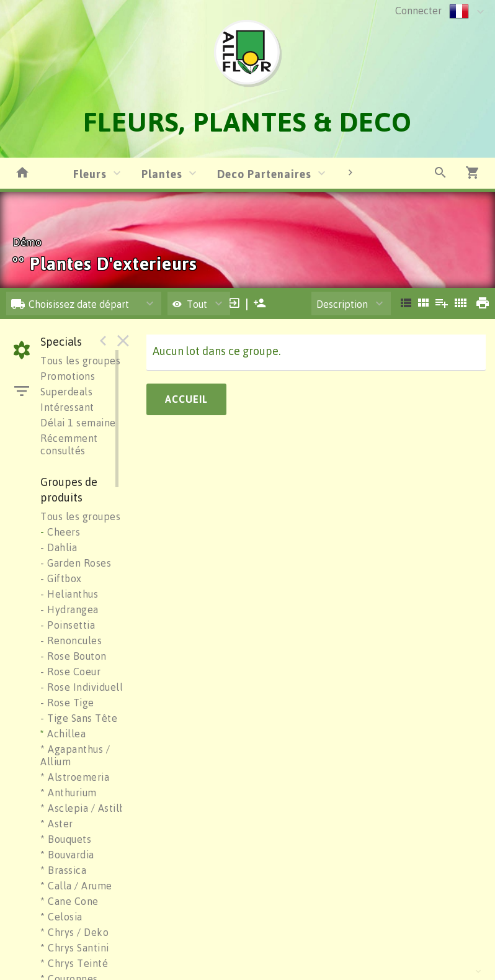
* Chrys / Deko (74, 932)
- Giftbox (61, 578)
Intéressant (67, 407)
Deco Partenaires (264, 174)
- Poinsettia (68, 625)
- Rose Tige (67, 703)
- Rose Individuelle (85, 687)
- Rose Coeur (70, 672)
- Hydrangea (69, 609)
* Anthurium (69, 793)
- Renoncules (71, 641)
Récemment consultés (69, 444)
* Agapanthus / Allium (75, 755)
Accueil (186, 399)
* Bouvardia (67, 855)
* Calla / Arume (76, 886)
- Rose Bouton (74, 656)
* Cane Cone (69, 901)
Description (342, 304)
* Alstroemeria (75, 777)
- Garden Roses (76, 563)
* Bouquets (66, 839)
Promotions (68, 376)
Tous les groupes (80, 361)
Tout (190, 304)
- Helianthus (69, 594)
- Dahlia (59, 547)
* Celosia (61, 917)
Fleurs (90, 174)
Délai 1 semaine (78, 423)
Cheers (60, 532)
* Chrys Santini (75, 948)
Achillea (63, 734)
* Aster (57, 824)
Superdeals (66, 392)
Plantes (162, 174)
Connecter (418, 11)
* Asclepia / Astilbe (86, 808)
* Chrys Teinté (74, 963)
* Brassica (63, 870)
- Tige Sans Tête (79, 718)
